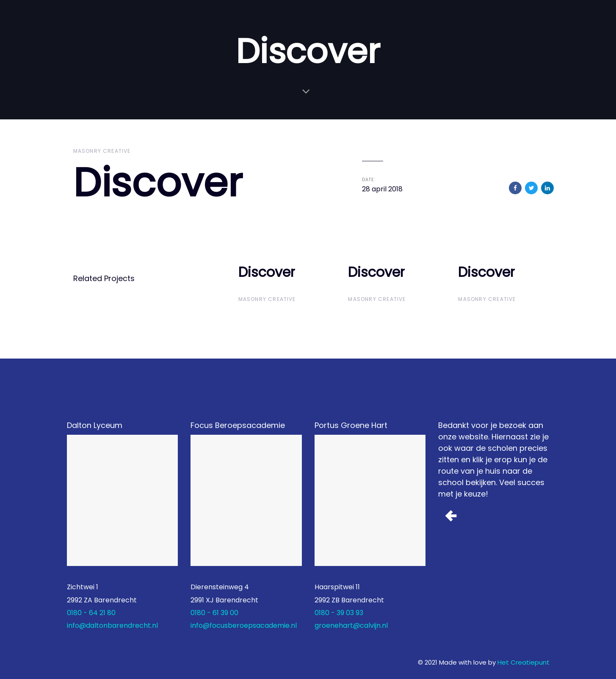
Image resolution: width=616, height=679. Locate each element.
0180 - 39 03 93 (339, 613)
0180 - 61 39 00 (214, 613)
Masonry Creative (102, 151)
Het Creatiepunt (523, 662)
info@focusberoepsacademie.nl (244, 625)
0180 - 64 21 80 (91, 613)
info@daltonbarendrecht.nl (112, 625)
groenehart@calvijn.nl (351, 625)
